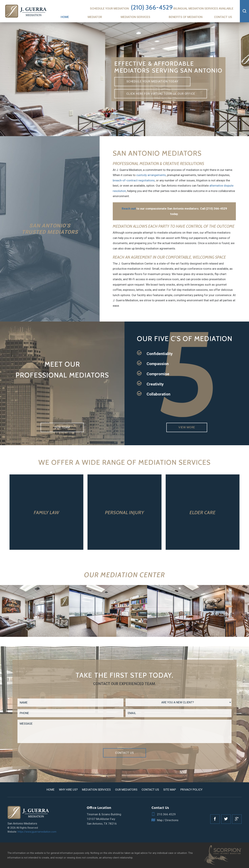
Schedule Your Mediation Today (152, 81)
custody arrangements (151, 175)
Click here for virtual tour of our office (161, 94)
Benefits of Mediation (186, 17)
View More (187, 427)
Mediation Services (135, 17)
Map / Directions (165, 820)
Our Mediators (126, 790)
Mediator (95, 17)
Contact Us (223, 17)
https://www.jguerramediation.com (37, 832)
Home (65, 17)
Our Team (62, 427)
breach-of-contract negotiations (134, 180)
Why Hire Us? (68, 790)
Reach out (129, 209)
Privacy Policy (191, 790)
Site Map (170, 790)
